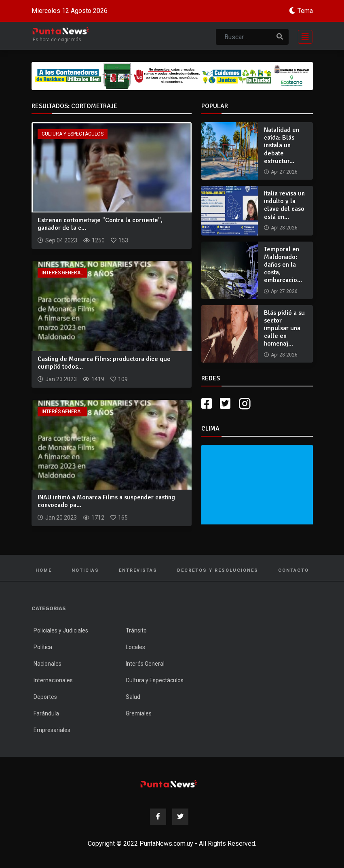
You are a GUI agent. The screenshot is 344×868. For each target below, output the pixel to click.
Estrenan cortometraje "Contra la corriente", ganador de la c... (100, 224)
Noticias (85, 570)
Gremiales (139, 713)
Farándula (46, 713)
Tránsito (136, 630)
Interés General (62, 273)
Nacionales (47, 664)
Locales (135, 647)
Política (43, 647)
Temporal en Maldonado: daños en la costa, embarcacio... (283, 265)
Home (44, 570)
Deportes (45, 697)
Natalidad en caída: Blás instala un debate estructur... (282, 145)
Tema (305, 11)
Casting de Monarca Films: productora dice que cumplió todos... (104, 363)
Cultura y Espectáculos (73, 134)
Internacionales (53, 680)
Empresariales (52, 730)
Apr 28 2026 (284, 228)
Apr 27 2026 (284, 172)
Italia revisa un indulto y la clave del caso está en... (284, 205)
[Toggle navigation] (303, 36)
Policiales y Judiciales (61, 630)
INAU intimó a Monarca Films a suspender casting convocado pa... (106, 501)
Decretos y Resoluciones (218, 570)
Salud (133, 697)
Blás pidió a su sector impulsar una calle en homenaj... (284, 328)
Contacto (293, 570)
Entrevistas (138, 570)
